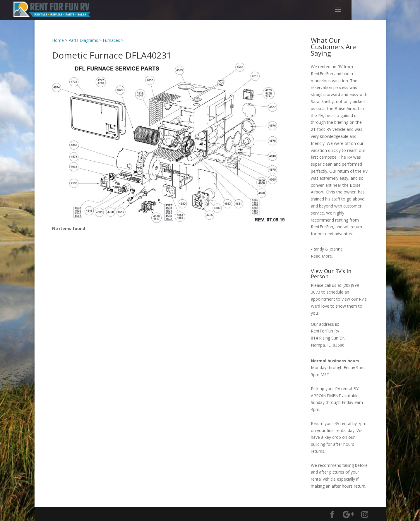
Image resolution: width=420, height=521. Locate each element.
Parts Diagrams (83, 40)
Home (58, 40)
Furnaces (111, 40)
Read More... (323, 256)
